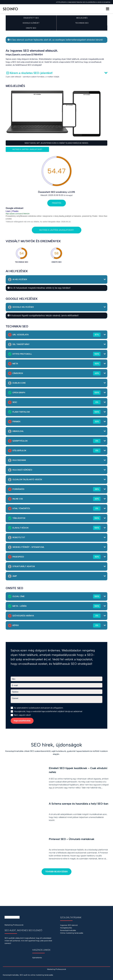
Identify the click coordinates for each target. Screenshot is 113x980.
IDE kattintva (77, 62)
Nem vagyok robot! (21, 715)
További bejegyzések (56, 872)
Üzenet (15, 698)
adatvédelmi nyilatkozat (27, 708)
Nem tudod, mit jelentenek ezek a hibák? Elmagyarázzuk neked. (57, 143)
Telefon (15, 692)
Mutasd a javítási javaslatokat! (27, 149)
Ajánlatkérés (37, 958)
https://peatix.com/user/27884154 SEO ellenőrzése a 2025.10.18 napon (83, 2)
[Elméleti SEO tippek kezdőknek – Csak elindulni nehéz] (56, 779)
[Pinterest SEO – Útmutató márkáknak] (56, 850)
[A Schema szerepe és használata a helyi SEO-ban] (56, 815)
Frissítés (57, 203)
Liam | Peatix (12, 211)
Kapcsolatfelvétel (22, 721)
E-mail (15, 685)
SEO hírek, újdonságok (56, 745)
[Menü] (108, 9)
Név (14, 679)
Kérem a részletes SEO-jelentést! (31, 73)
